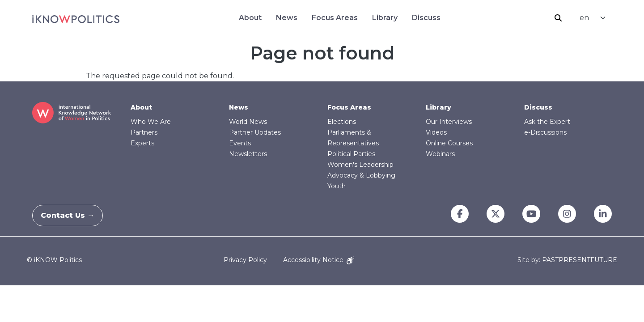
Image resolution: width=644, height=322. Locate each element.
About (250, 18)
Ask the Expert (547, 122)
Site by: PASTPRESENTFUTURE (567, 260)
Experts (142, 143)
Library (385, 18)
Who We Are (151, 122)
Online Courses (449, 143)
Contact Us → (73, 215)
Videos (436, 132)
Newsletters (248, 154)
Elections (342, 122)
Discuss (426, 18)
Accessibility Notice (319, 260)
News (287, 18)
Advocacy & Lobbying (361, 175)
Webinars (440, 154)
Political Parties (351, 154)
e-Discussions (545, 132)
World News (248, 122)
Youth (337, 186)
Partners (144, 132)
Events (240, 143)
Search (558, 18)
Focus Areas (335, 18)
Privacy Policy (245, 260)
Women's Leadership (360, 165)
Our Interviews (449, 122)
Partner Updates (255, 132)
